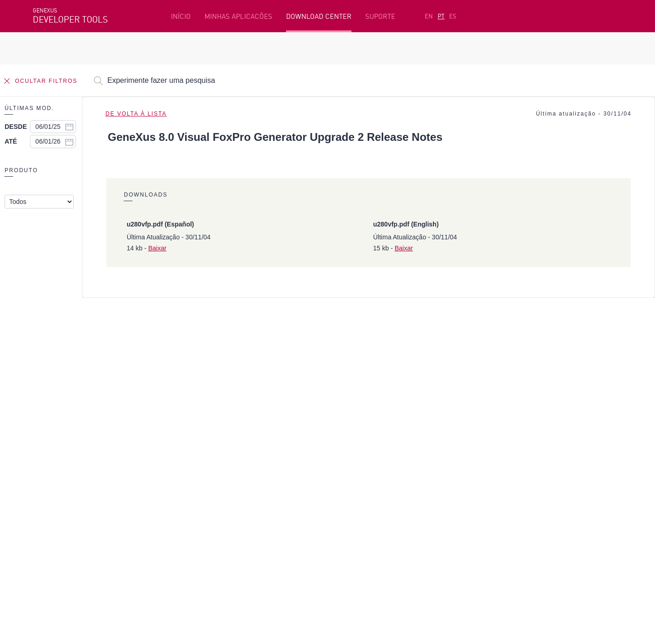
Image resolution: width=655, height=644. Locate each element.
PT (441, 16)
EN (429, 16)
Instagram (81, 537)
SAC (486, 460)
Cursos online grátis (248, 460)
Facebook (47, 537)
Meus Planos (54, 489)
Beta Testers (54, 475)
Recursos (494, 446)
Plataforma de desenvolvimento (268, 446)
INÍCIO (181, 16)
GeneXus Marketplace (251, 475)
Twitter (142, 537)
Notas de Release (507, 489)
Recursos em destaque (69, 446)
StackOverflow (209, 537)
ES (453, 16)
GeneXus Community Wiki (256, 489)
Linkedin (114, 537)
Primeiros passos (61, 460)
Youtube (171, 537)
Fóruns (491, 475)
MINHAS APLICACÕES (238, 16)
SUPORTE (380, 16)
